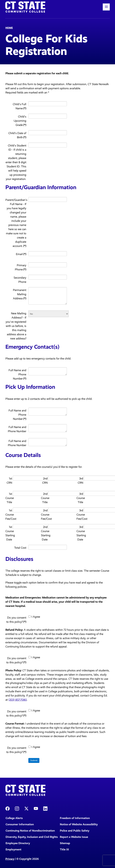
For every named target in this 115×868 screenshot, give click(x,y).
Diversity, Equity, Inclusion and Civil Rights (31, 837)
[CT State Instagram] (17, 808)
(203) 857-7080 (18, 700)
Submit (34, 760)
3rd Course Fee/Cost (80, 515)
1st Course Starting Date (9, 533)
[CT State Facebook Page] (8, 808)
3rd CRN (80, 481)
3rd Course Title (80, 498)
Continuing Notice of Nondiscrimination (30, 831)
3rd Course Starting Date (80, 533)
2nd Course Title (44, 498)
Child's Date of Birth (17, 135)
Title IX (64, 849)
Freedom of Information (75, 818)
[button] (106, 7)
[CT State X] (26, 808)
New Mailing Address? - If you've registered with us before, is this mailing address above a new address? (16, 326)
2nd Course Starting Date (44, 533)
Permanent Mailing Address (20, 294)
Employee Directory (18, 843)
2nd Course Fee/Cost (44, 515)
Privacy (10, 859)
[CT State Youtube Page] (36, 808)
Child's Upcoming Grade (20, 121)
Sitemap (65, 843)
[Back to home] (25, 7)
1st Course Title (9, 498)
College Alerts (14, 818)
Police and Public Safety (75, 831)
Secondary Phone (20, 280)
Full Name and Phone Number (17, 374)
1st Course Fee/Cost (9, 515)
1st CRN (9, 481)
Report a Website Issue (74, 837)
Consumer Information (20, 824)
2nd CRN (45, 481)
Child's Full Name (20, 106)
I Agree (34, 617)
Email (21, 254)
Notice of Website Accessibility (79, 824)
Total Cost (20, 548)
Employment (13, 849)
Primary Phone (21, 267)
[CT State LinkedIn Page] (45, 808)
